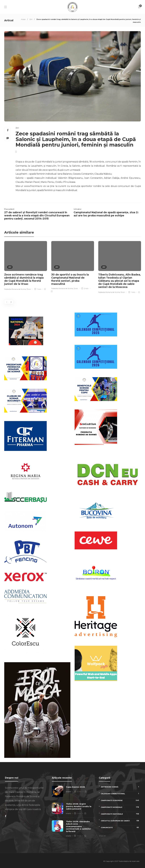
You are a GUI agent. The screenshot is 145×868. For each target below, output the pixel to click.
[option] (26, 266)
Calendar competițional (120, 794)
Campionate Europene (120, 800)
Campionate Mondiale (120, 807)
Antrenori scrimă (120, 787)
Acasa (23, 19)
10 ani (29, 289)
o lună (68, 792)
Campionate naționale (120, 814)
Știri (31, 19)
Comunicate (120, 827)
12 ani (76, 288)
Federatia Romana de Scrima (15, 289)
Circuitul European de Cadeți (120, 821)
